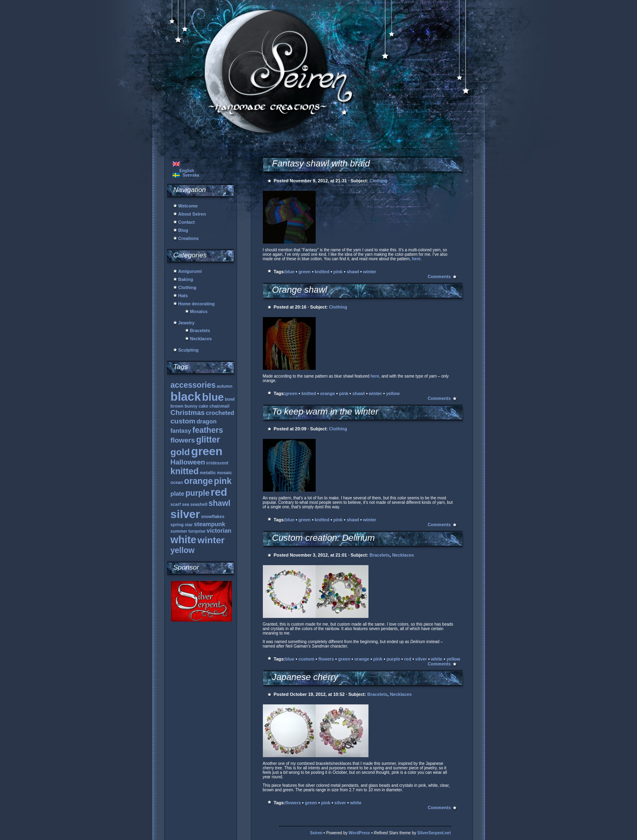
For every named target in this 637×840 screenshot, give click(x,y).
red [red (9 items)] (219, 492)
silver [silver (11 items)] (185, 514)
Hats (183, 296)
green (305, 272)
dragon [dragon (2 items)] (207, 421)
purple (393, 659)
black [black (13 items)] (186, 396)
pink (338, 272)
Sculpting (188, 350)
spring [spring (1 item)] (177, 525)
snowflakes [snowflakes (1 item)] (213, 516)
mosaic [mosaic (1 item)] (224, 473)
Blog (183, 230)
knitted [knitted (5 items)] (185, 471)
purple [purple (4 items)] (197, 493)
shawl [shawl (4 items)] (219, 503)
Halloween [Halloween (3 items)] (188, 462)
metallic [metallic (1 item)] (208, 473)
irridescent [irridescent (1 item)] (218, 463)
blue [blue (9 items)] (213, 397)
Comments (439, 276)
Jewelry (186, 323)
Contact (187, 222)
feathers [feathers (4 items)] (208, 430)
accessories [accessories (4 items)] (193, 385)
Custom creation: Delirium (324, 538)
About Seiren (192, 214)
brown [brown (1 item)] (177, 406)
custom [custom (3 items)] (183, 421)
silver (421, 659)
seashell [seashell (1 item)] (199, 504)
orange (328, 393)
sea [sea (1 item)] (186, 504)
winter (370, 272)
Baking (186, 279)
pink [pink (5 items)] (223, 481)
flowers (326, 659)
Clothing (187, 287)
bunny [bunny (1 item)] (191, 406)
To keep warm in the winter (325, 411)
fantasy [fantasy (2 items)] (181, 431)
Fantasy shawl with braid (321, 163)
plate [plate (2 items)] (178, 494)
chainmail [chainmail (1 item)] (220, 406)
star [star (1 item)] (189, 525)
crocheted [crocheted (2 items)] (220, 413)
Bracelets (200, 330)
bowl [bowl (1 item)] (230, 399)
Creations (189, 238)
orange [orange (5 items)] (198, 481)
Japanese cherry (305, 677)
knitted (322, 272)
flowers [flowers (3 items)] (183, 440)
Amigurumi (190, 271)
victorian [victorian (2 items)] (219, 531)
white (437, 659)
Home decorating (197, 304)
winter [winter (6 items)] (211, 540)
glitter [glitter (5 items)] (208, 439)
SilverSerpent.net (434, 833)
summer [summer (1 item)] (179, 531)
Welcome (188, 206)
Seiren (316, 833)
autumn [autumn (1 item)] (225, 386)
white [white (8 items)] (184, 540)
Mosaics (199, 311)
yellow (393, 393)
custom (307, 659)
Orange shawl (300, 290)
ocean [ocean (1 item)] (177, 482)
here (416, 259)
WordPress (359, 833)
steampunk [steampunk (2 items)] (209, 524)
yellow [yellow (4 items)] (183, 550)
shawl (353, 272)
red (408, 659)
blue (290, 272)
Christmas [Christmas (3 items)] (188, 412)
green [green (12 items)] (207, 451)
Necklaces (201, 339)
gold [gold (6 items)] (180, 452)
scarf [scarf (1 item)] (176, 504)
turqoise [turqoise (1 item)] (197, 531)
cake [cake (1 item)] (204, 406)
